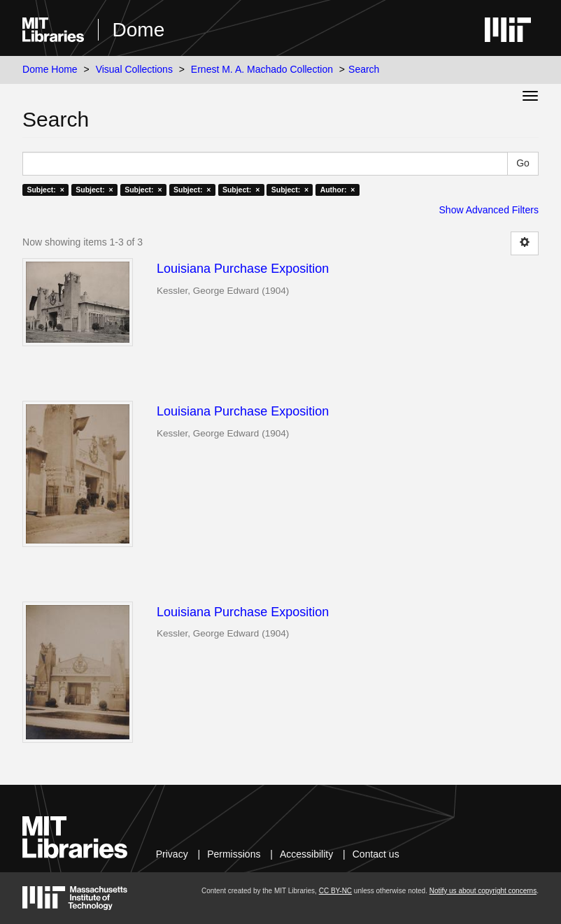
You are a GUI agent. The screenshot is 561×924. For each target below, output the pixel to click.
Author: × (338, 190)
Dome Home (50, 69)
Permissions (234, 854)
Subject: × (45, 190)
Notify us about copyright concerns (483, 891)
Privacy (172, 854)
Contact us (376, 854)
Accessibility (306, 854)
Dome (139, 30)
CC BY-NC (335, 891)
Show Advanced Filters (489, 210)
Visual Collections (134, 69)
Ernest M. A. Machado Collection (262, 69)
